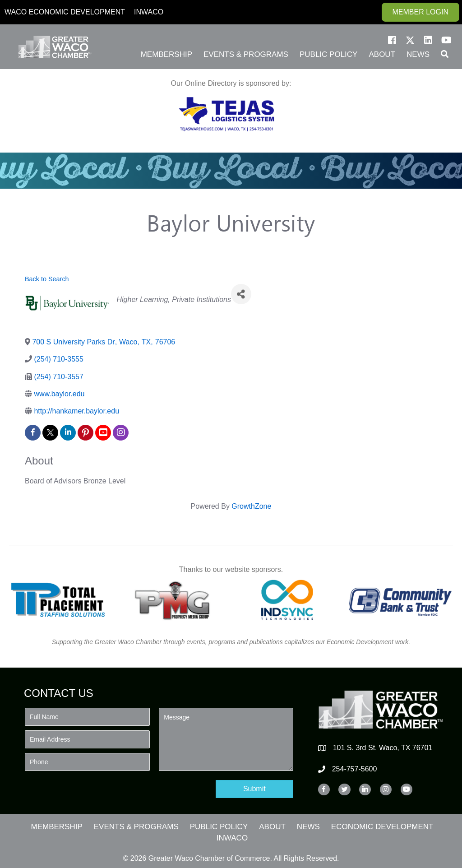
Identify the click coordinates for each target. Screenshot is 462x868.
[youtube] (103, 433)
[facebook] (33, 433)
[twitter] (50, 433)
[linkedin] (68, 433)
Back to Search (47, 279)
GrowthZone (251, 506)
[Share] (241, 294)
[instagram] (121, 433)
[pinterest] (85, 433)
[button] (392, 40)
